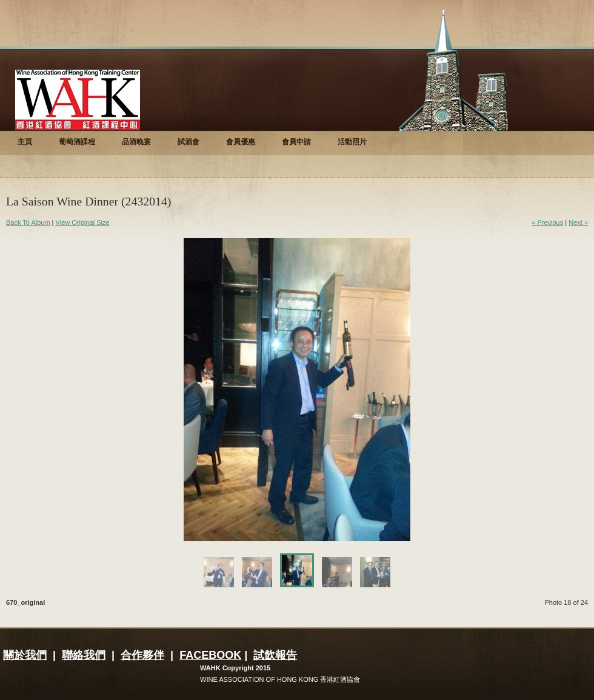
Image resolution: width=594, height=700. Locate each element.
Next (354, 390)
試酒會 (189, 142)
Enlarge (399, 528)
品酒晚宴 (136, 142)
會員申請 (296, 142)
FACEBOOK (210, 655)
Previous (240, 390)
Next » (578, 222)
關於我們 (25, 655)
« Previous (547, 222)
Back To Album (28, 222)
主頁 (25, 142)
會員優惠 (241, 142)
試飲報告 (275, 655)
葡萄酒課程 (77, 142)
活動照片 (352, 142)
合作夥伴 (142, 655)
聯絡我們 (84, 655)
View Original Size (83, 222)
